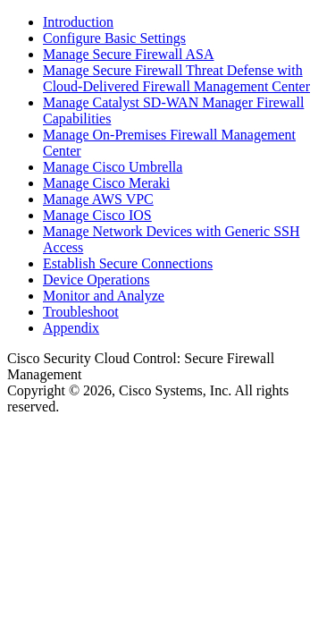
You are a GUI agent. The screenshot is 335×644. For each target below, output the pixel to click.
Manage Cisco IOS (97, 215)
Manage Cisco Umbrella (113, 167)
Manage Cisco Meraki (106, 183)
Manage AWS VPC (98, 199)
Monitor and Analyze (104, 296)
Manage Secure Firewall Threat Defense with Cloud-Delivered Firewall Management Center (176, 78)
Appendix (71, 328)
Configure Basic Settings (114, 38)
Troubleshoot (81, 312)
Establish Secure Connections (128, 263)
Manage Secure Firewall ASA (129, 54)
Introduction (78, 22)
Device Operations (96, 280)
